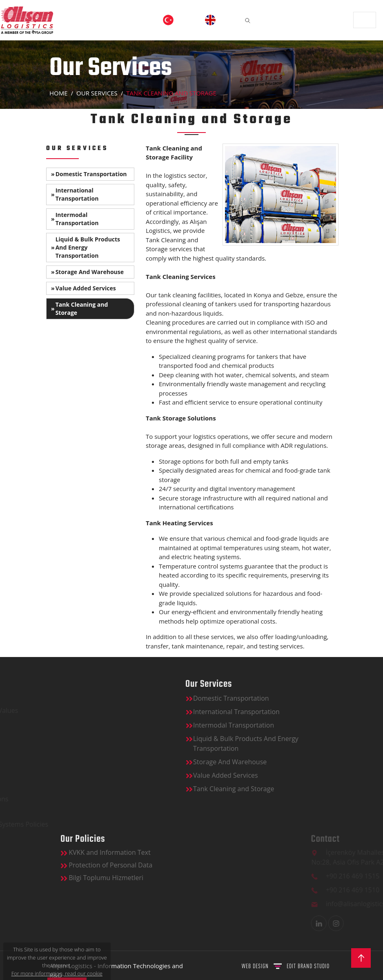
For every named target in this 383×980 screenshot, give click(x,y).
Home (59, 93)
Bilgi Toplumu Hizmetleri (167, 878)
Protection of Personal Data (172, 865)
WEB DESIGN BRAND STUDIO (286, 966)
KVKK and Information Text (171, 852)
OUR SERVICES (97, 93)
